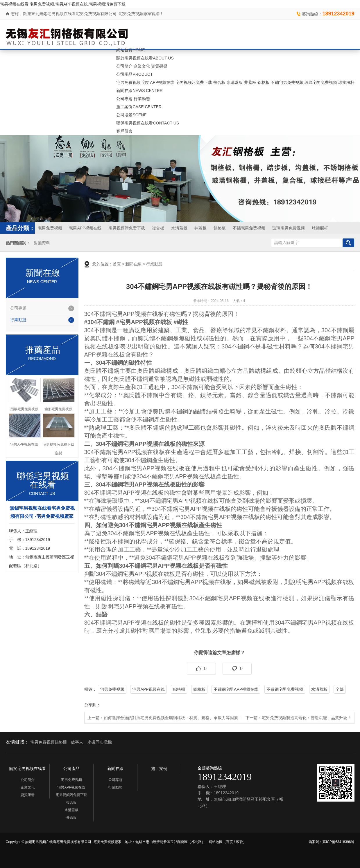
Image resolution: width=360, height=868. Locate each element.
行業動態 (142, 99)
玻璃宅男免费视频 (321, 82)
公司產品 (134, 74)
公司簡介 (124, 66)
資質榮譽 (159, 66)
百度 (230, 842)
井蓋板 (250, 82)
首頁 (117, 264)
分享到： (92, 705)
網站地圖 (216, 842)
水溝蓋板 (235, 82)
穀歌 (239, 842)
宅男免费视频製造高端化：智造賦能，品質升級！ (307, 718)
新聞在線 (139, 91)
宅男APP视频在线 (158, 82)
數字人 (77, 742)
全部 (340, 689)
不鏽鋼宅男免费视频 (285, 689)
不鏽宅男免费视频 (287, 82)
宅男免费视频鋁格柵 (49, 742)
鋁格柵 (179, 689)
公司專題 (124, 99)
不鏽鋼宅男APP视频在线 (236, 689)
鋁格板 (264, 82)
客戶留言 (124, 131)
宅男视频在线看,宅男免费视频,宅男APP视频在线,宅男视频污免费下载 (63, 4)
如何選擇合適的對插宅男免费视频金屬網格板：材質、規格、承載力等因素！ (173, 718)
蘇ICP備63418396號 (338, 842)
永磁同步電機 (100, 742)
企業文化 (142, 66)
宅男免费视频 (128, 82)
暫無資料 (42, 243)
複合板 (219, 82)
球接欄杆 (346, 82)
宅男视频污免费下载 (194, 82)
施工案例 (139, 107)
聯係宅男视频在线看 (148, 123)
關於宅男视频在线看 (145, 58)
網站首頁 (130, 50)
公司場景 (131, 115)
